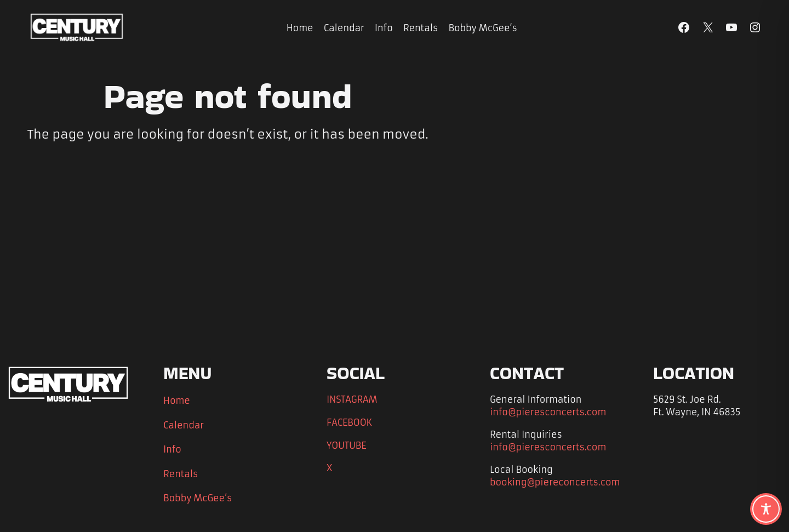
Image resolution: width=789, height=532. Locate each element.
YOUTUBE (347, 445)
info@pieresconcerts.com (548, 412)
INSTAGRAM (352, 399)
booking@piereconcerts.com (555, 482)
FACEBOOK (349, 422)
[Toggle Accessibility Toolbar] (766, 509)
